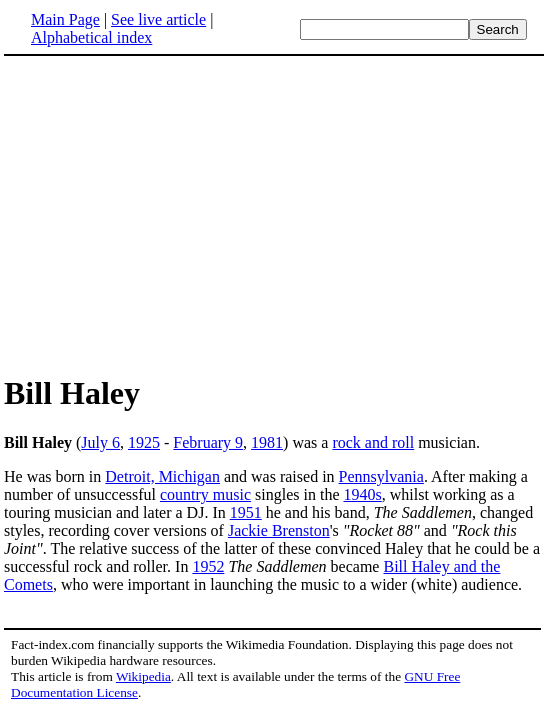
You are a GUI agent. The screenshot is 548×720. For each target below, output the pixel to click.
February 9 (208, 442)
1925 (144, 442)
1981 (267, 442)
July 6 (100, 442)
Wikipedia (143, 676)
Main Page (65, 19)
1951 (246, 512)
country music (205, 494)
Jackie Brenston (279, 530)
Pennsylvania (381, 476)
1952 (208, 566)
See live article (158, 19)
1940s (363, 494)
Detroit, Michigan (162, 476)
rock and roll (373, 442)
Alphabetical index (91, 37)
